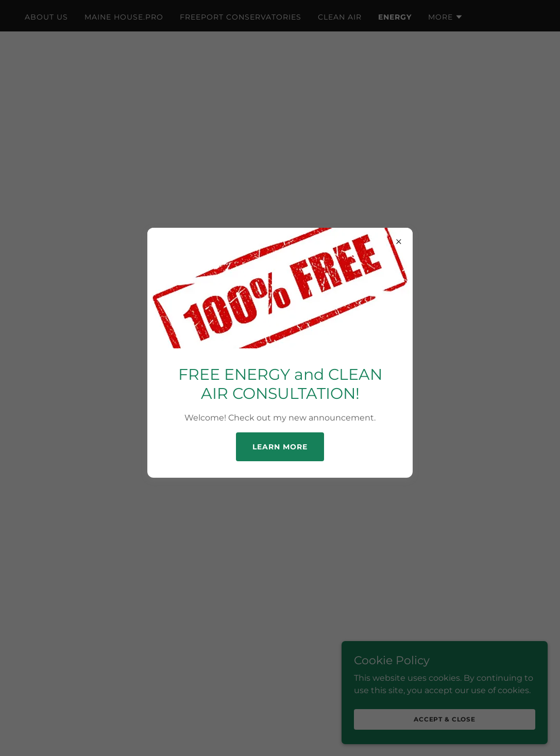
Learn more (280, 447)
